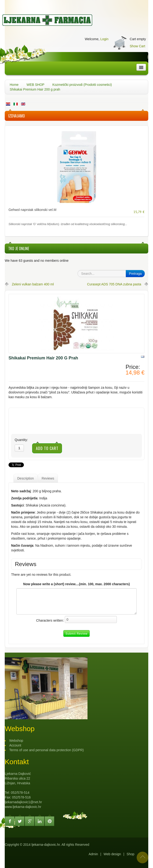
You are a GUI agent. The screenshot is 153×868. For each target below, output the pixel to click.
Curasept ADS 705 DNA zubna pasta (114, 284)
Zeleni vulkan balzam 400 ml (33, 284)
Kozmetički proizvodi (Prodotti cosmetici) (82, 85)
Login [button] (104, 39)
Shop (130, 854)
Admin (93, 854)
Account (15, 745)
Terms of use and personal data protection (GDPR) (46, 750)
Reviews (48, 478)
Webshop (16, 741)
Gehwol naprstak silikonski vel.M (32, 210)
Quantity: (21, 440)
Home (14, 85)
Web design (112, 854)
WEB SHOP (35, 85)
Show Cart (138, 46)
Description (26, 478)
